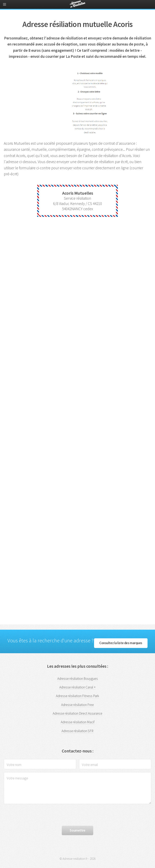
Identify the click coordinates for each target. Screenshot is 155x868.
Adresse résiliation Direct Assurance (77, 713)
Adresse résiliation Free (77, 705)
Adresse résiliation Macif (78, 722)
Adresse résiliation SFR (77, 731)
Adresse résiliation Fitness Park (77, 696)
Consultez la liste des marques (121, 643)
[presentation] (35, 815)
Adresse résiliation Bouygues (78, 679)
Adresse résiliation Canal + (77, 687)
